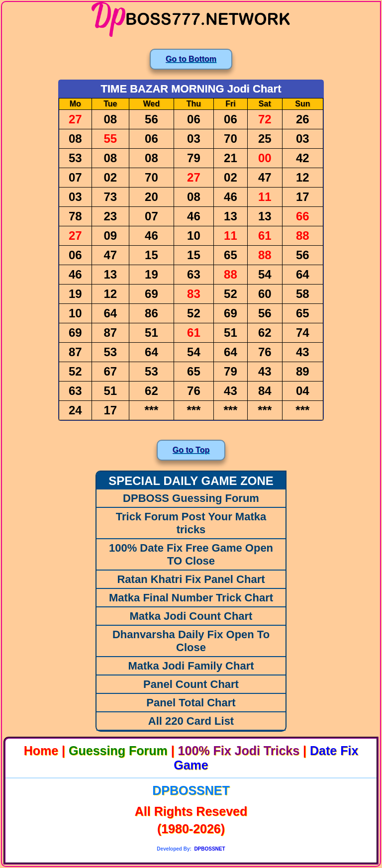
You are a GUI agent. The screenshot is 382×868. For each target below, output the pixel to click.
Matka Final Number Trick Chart (191, 598)
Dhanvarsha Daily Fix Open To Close (191, 641)
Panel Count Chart (191, 684)
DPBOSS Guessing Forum (191, 498)
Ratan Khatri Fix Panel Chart (191, 579)
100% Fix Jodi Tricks (239, 751)
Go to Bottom (191, 59)
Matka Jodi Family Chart (191, 666)
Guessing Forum (118, 751)
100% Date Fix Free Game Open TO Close (191, 554)
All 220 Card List (191, 721)
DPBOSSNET (191, 790)
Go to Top (191, 450)
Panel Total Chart (191, 703)
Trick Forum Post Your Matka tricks (191, 523)
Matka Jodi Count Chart (191, 616)
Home (41, 751)
